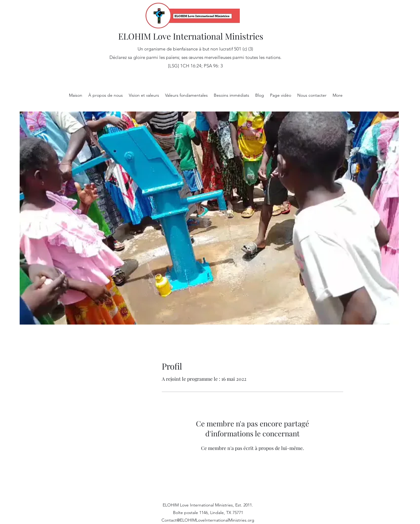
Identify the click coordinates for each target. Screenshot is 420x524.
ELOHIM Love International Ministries (191, 36)
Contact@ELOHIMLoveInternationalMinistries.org (208, 520)
